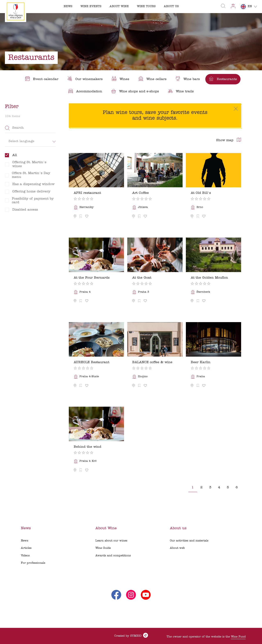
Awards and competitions (113, 556)
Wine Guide (103, 548)
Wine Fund (238, 637)
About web (177, 548)
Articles (26, 548)
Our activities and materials (189, 541)
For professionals (33, 563)
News (25, 541)
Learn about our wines (111, 541)
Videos (25, 556)
